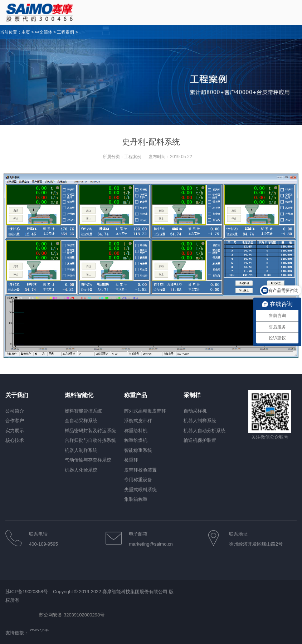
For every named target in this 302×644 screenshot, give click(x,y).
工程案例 (65, 32)
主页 (26, 32)
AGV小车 (40, 630)
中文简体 (44, 32)
